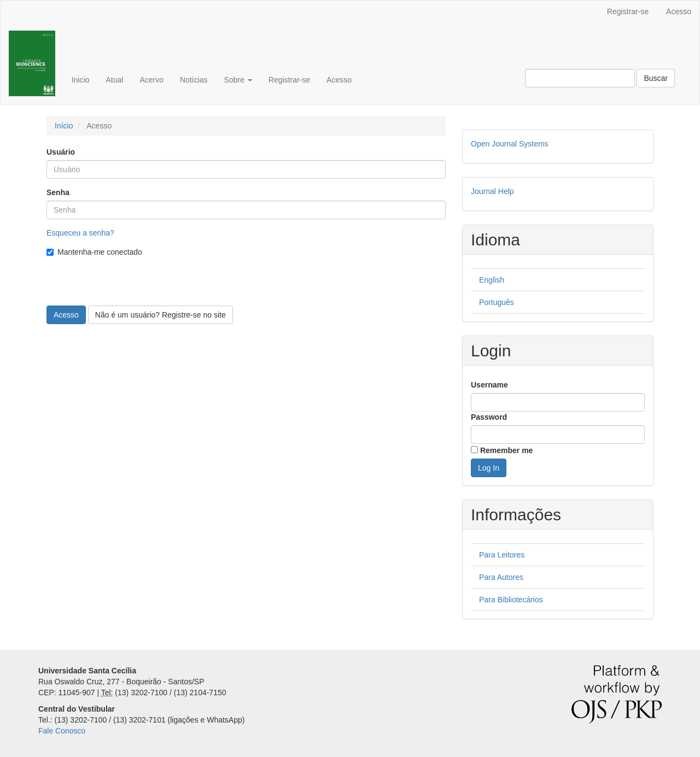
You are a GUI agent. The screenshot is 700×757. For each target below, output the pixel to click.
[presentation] (130, 284)
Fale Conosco (62, 731)
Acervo (151, 80)
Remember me (507, 450)
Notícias (194, 80)
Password (489, 417)
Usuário (61, 152)
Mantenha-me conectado (94, 252)
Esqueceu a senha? (80, 233)
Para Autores (501, 577)
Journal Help (492, 191)
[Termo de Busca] (580, 78)
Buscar (656, 78)
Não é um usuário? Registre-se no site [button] (161, 315)
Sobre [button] (238, 80)
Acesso (679, 11)
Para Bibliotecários (511, 600)
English (492, 280)
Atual (114, 80)
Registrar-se (628, 11)
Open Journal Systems (510, 144)
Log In (489, 468)
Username (489, 385)
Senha (58, 192)
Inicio (81, 80)
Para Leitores (502, 555)
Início (64, 126)
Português (497, 302)
